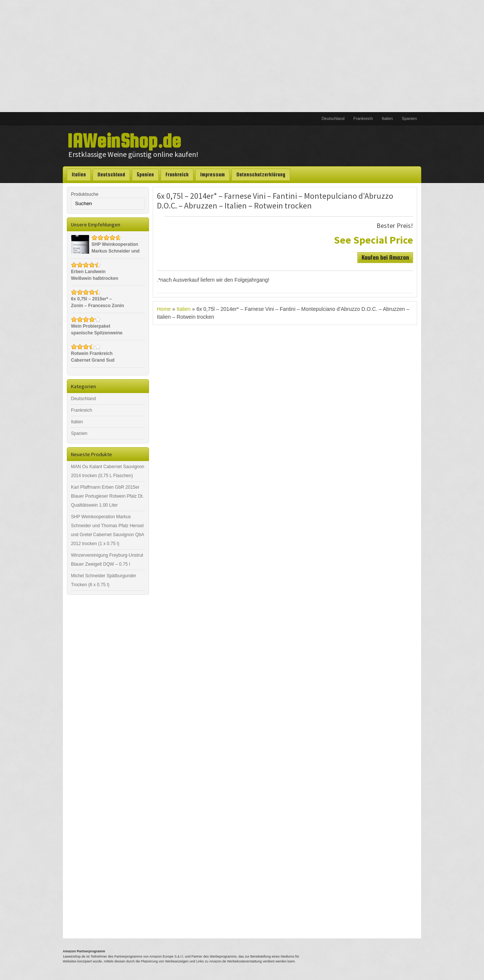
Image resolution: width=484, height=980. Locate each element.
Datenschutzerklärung (261, 174)
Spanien (409, 118)
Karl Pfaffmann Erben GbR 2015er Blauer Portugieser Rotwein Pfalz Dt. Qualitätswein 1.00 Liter (107, 496)
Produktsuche (85, 194)
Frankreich (363, 118)
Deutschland (333, 118)
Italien (387, 118)
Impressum (212, 174)
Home (164, 309)
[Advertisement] (242, 56)
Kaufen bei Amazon (385, 258)
